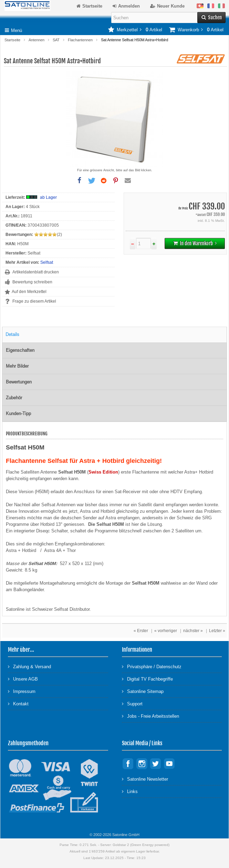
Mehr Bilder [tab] (17, 366)
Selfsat (47, 262)
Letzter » (217, 631)
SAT (56, 40)
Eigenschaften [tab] (20, 350)
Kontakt (18, 703)
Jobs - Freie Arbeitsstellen (150, 716)
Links (130, 791)
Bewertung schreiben (32, 282)
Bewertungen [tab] (19, 382)
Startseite (12, 40)
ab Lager (48, 197)
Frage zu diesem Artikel (34, 301)
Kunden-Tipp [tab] (18, 414)
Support (132, 703)
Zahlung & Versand (29, 666)
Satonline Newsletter (145, 779)
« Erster (141, 631)
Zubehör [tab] (14, 398)
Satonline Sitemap (143, 691)
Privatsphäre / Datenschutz (152, 666)
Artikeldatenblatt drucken (36, 272)
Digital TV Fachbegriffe (147, 679)
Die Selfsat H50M (106, 524)
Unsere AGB (23, 679)
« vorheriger (166, 631)
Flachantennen (80, 40)
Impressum (22, 691)
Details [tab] (12, 334)
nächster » (193, 631)
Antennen (37, 40)
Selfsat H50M (42, 563)
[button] (80, 181)
